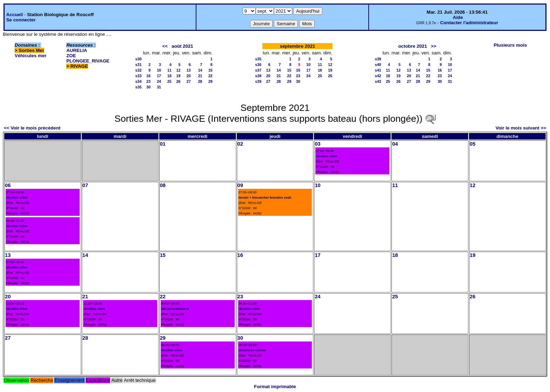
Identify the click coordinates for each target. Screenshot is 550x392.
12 (179, 70)
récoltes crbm (326, 156)
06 (8, 185)
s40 (378, 65)
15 (210, 70)
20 (189, 76)
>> (434, 46)
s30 (139, 59)
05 (472, 144)
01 (163, 144)
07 (85, 185)
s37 (258, 70)
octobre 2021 (412, 46)
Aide (458, 17)
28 (200, 81)
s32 (139, 70)
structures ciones (252, 350)
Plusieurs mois (510, 45)
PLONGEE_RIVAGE (88, 61)
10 (159, 70)
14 (200, 70)
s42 (378, 76)
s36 (258, 65)
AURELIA (77, 50)
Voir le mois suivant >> (521, 128)
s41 (378, 70)
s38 (258, 76)
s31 (139, 65)
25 (169, 81)
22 (210, 76)
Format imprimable (275, 387)
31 (159, 87)
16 (148, 76)
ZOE (71, 56)
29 (210, 81)
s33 (139, 76)
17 (159, 76)
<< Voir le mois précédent (32, 128)
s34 (139, 81)
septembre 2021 (298, 46)
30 (148, 87)
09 (240, 185)
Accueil (15, 15)
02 (240, 144)
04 (395, 144)
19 (179, 76)
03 (317, 144)
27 (189, 81)
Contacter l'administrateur (469, 23)
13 (189, 70)
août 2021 (182, 46)
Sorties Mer (31, 50)
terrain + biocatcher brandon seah (265, 198)
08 (163, 185)
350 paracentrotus (175, 309)
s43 (378, 81)
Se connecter (21, 20)
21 (200, 76)
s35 (139, 87)
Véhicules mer (31, 56)
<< (165, 46)
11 (169, 70)
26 (179, 81)
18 (169, 76)
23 (148, 81)
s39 (258, 81)
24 (159, 81)
